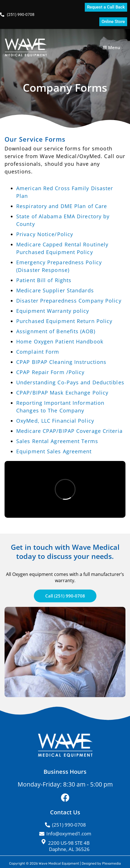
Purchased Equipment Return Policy (64, 321)
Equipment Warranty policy (53, 311)
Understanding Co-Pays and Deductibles (70, 382)
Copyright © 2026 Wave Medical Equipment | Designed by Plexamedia (65, 863)
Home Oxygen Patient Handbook (60, 341)
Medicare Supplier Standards (55, 290)
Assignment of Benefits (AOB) (56, 331)
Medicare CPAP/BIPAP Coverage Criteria (69, 431)
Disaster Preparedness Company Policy (69, 301)
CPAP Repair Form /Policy (50, 372)
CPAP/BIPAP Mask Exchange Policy (62, 393)
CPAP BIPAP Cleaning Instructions (61, 362)
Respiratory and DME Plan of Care (62, 206)
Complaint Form (38, 352)
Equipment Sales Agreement (54, 451)
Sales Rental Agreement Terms (57, 441)
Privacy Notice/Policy (45, 234)
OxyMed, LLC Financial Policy (55, 421)
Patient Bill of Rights (44, 280)
